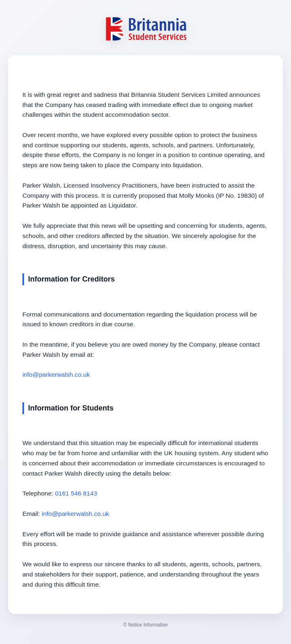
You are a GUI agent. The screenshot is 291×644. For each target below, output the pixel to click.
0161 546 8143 (76, 493)
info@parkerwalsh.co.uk (56, 374)
